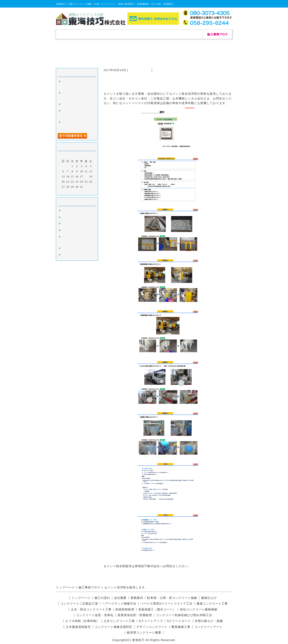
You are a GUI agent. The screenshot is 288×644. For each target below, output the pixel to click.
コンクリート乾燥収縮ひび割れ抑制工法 (184, 615)
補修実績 (100, 34)
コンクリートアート (208, 627)
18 (86, 177)
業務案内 (137, 598)
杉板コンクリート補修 (76, 224)
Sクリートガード (179, 621)
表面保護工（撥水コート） (157, 609)
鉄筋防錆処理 (125, 609)
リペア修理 (69, 255)
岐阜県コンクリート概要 (144, 633)
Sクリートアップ (151, 621)
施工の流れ (129, 34)
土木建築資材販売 (78, 627)
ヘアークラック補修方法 (119, 604)
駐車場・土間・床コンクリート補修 (172, 598)
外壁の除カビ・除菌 (209, 621)
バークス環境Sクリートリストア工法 (166, 604)
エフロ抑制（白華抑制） (82, 621)
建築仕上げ (209, 598)
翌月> (85, 192)
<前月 (69, 192)
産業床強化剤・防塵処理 (135, 615)
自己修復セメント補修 (76, 105)
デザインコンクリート (76, 249)
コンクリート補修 (140, 70)
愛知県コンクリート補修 (78, 231)
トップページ (71, 34)
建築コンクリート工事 (212, 604)
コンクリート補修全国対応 (114, 627)
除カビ (66, 218)
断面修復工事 (181, 627)
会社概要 (159, 34)
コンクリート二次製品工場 (79, 604)
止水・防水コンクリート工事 (91, 609)
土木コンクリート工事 (119, 621)
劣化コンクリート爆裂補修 (199, 609)
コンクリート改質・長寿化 (95, 615)
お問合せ (188, 34)
